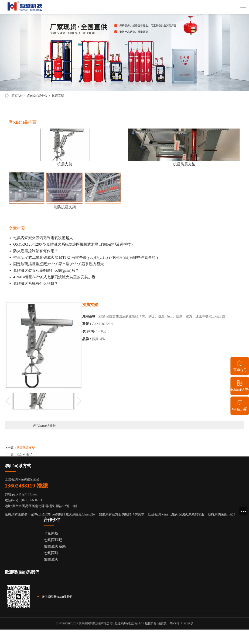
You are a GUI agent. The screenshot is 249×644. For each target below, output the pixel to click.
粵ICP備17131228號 (181, 623)
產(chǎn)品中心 (37, 96)
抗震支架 (58, 96)
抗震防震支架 (26, 448)
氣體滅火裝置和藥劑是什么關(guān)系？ (46, 270)
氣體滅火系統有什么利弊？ (36, 284)
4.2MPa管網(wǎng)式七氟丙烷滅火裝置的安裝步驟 (54, 277)
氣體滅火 (51, 559)
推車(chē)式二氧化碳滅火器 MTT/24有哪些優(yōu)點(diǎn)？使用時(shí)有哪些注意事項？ (86, 257)
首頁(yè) (17, 96)
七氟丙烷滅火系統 (182, 514)
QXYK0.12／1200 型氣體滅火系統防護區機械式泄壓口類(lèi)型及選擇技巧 (74, 244)
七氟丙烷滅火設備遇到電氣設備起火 (43, 238)
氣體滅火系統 (55, 546)
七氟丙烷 (51, 533)
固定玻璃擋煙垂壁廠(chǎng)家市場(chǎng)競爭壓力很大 (59, 264)
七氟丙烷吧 (53, 540)
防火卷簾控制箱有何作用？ (36, 251)
